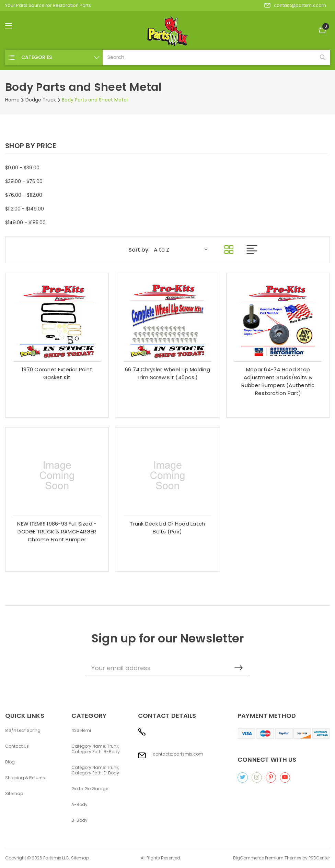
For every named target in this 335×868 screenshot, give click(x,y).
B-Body (79, 820)
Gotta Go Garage (90, 789)
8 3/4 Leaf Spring (23, 731)
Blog (10, 762)
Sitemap (14, 794)
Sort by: (139, 250)
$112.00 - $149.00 (25, 209)
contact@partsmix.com (295, 5)
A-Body (79, 805)
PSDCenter (319, 858)
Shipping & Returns (25, 778)
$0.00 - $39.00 (22, 168)
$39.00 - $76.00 (24, 181)
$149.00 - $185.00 (25, 222)
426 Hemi (81, 731)
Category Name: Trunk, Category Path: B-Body (96, 749)
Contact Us (17, 746)
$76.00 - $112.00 (24, 195)
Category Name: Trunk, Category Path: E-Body (95, 770)
